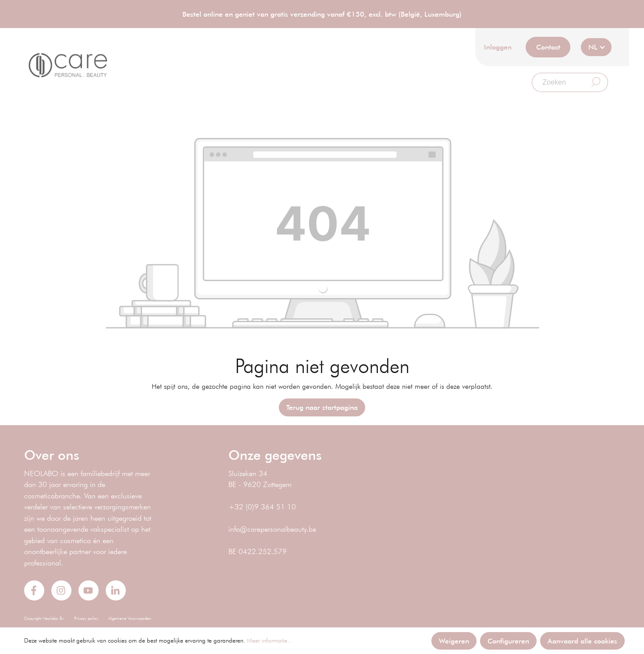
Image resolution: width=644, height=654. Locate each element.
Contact (548, 47)
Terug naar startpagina (322, 407)
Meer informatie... (270, 640)
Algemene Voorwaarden (130, 618)
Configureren (508, 641)
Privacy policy (86, 618)
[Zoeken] (558, 82)
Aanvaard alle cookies (582, 641)
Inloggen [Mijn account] (498, 47)
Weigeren (454, 641)
